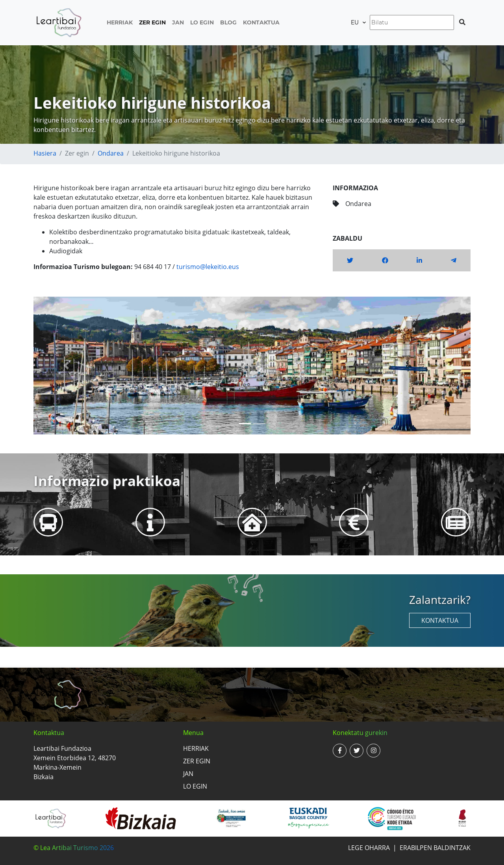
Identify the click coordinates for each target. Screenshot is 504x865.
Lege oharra (369, 848)
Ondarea (111, 153)
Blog (228, 22)
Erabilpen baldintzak (435, 848)
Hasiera (45, 153)
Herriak (120, 22)
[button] (66, 366)
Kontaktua (261, 22)
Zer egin (152, 22)
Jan (178, 22)
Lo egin (202, 22)
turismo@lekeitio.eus (208, 267)
